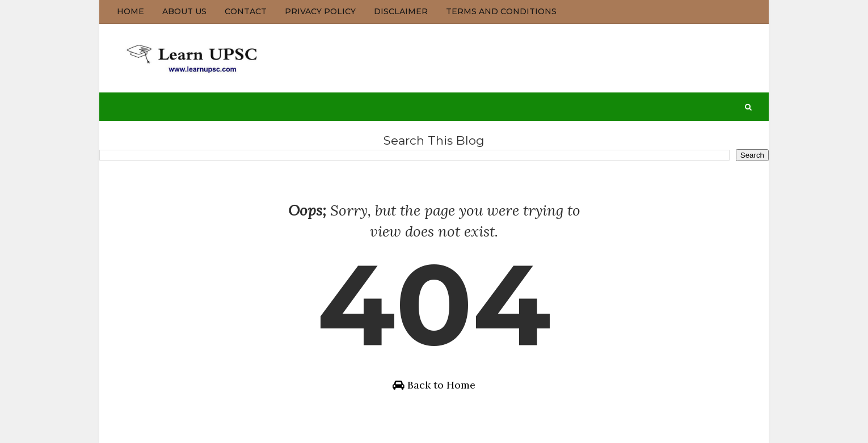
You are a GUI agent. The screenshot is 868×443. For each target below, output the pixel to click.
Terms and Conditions (501, 11)
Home (130, 11)
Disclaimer (401, 11)
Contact (246, 11)
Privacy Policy (320, 11)
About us (184, 11)
